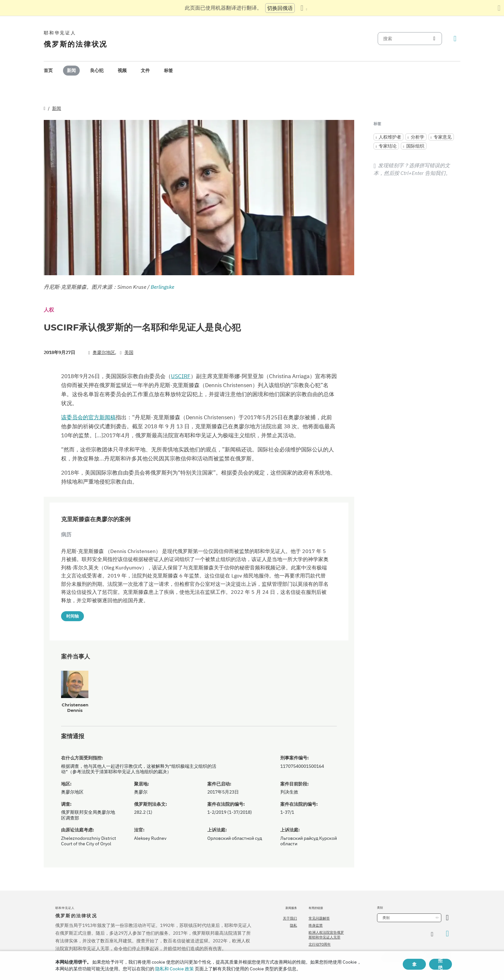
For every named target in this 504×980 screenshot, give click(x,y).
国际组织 (415, 146)
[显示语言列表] (304, 8)
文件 (145, 70)
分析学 (418, 137)
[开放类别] (447, 918)
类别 (386, 918)
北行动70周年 (320, 944)
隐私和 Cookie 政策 (175, 969)
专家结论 (388, 146)
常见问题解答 (319, 918)
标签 (168, 70)
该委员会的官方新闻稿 (88, 417)
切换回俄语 (280, 8)
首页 (48, 70)
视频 (122, 70)
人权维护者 (390, 137)
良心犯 (97, 70)
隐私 (293, 925)
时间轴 (72, 616)
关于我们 (290, 918)
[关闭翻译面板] (499, 8)
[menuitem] (48, 71)
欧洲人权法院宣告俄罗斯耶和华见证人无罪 (326, 935)
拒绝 (440, 964)
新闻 (71, 70)
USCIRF (181, 376)
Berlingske (162, 287)
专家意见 (443, 137)
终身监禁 (316, 925)
